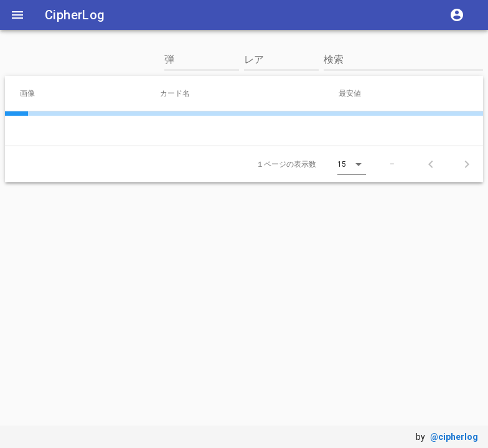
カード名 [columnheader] (180, 93)
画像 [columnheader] (32, 93)
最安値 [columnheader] (355, 93)
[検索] (403, 60)
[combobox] (202, 66)
